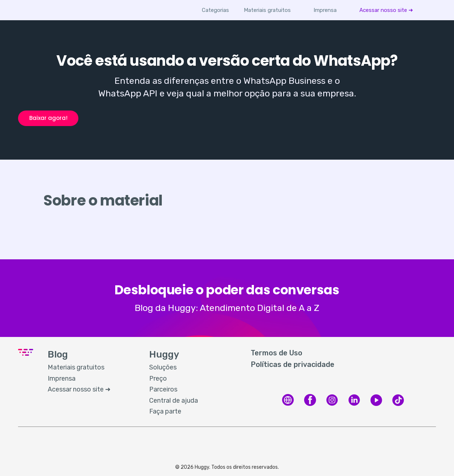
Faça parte (165, 411)
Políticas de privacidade (293, 364)
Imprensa (325, 10)
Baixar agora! (48, 118)
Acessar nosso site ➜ (386, 10)
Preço (158, 378)
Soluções (163, 367)
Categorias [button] (216, 10)
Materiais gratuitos (268, 10)
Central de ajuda (174, 401)
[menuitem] (268, 10)
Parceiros (163, 389)
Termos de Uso (276, 353)
